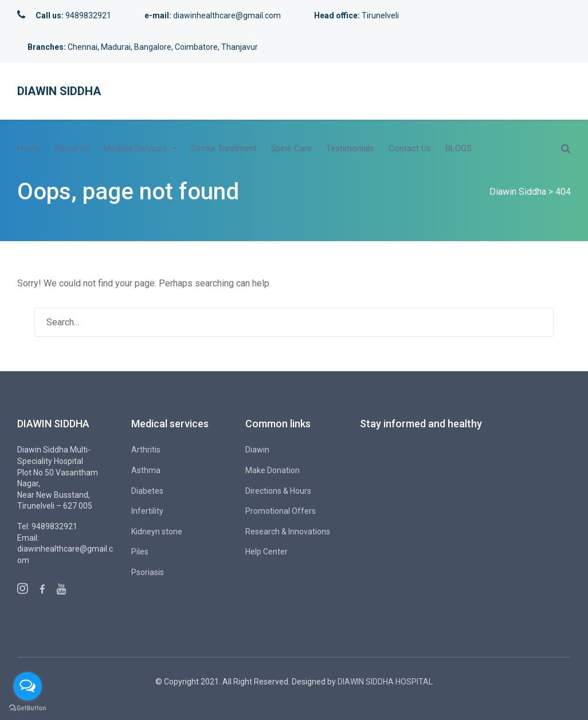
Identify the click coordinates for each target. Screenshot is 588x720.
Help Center (266, 552)
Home (29, 148)
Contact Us (410, 148)
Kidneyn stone (157, 532)
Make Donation (273, 470)
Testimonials (350, 148)
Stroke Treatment (224, 148)
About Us (72, 148)
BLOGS (458, 148)
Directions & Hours (278, 491)
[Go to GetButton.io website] (28, 708)
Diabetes (147, 491)
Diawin (257, 450)
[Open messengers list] (28, 686)
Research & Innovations (288, 532)
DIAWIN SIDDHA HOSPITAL (385, 682)
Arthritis (146, 450)
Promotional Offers (281, 511)
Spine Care (291, 148)
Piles (140, 552)
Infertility (147, 511)
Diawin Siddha (59, 91)
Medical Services (135, 148)
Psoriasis (148, 572)
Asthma (146, 470)
